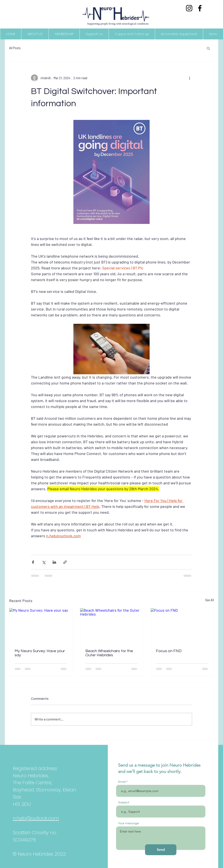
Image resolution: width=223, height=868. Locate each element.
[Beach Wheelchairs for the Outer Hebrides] (112, 626)
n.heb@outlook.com (36, 818)
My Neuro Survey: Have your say (40, 653)
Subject (124, 802)
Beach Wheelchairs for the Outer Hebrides (109, 653)
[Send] (161, 850)
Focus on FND (169, 651)
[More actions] (189, 78)
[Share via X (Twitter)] (44, 562)
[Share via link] (65, 562)
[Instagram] (189, 8)
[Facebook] (200, 8)
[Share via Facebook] (33, 562)
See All (209, 600)
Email (122, 782)
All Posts (15, 48)
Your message (129, 823)
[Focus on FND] (182, 626)
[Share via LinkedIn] (54, 562)
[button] (208, 48)
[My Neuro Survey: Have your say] (41, 626)
